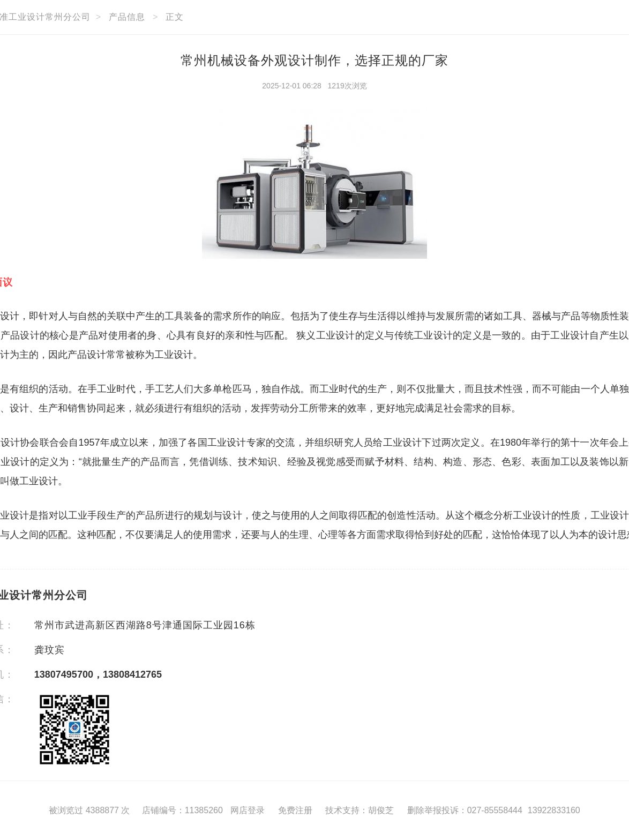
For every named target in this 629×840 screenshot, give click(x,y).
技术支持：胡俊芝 (360, 810)
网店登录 (248, 810)
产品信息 (127, 17)
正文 (175, 17)
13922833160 (554, 810)
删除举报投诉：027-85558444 (465, 810)
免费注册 (295, 810)
